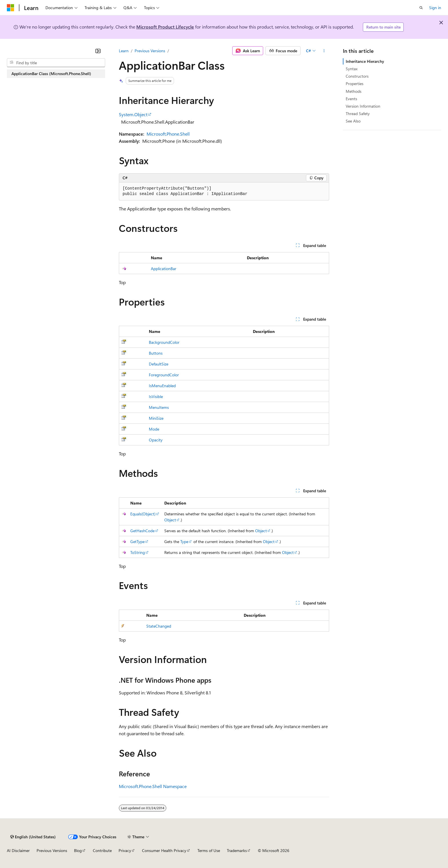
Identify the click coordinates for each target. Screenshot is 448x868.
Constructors (357, 76)
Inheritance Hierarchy (365, 61)
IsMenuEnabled (162, 386)
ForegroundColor (164, 375)
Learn (124, 51)
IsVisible (156, 396)
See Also (353, 121)
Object (170, 520)
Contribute (102, 850)
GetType (137, 542)
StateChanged (159, 626)
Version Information (363, 106)
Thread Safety (358, 113)
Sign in (435, 8)
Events (351, 99)
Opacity (156, 440)
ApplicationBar (164, 269)
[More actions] (324, 51)
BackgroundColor (164, 342)
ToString (138, 552)
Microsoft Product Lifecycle (165, 27)
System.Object (133, 114)
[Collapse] (98, 51)
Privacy (125, 850)
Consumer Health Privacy (164, 850)
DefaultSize (159, 364)
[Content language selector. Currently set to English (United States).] (33, 837)
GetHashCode (142, 531)
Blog (78, 850)
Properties (355, 84)
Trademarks (237, 850)
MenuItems (159, 407)
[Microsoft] (11, 8)
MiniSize (156, 418)
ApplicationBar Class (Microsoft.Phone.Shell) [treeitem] (51, 74)
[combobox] (56, 63)
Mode (154, 429)
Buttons (156, 353)
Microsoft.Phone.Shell (168, 134)
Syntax (352, 69)
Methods (354, 91)
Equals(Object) (143, 514)
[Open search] (421, 8)
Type (184, 542)
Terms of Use (209, 850)
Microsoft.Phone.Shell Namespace (153, 786)
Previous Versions (150, 51)
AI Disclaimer (18, 850)
